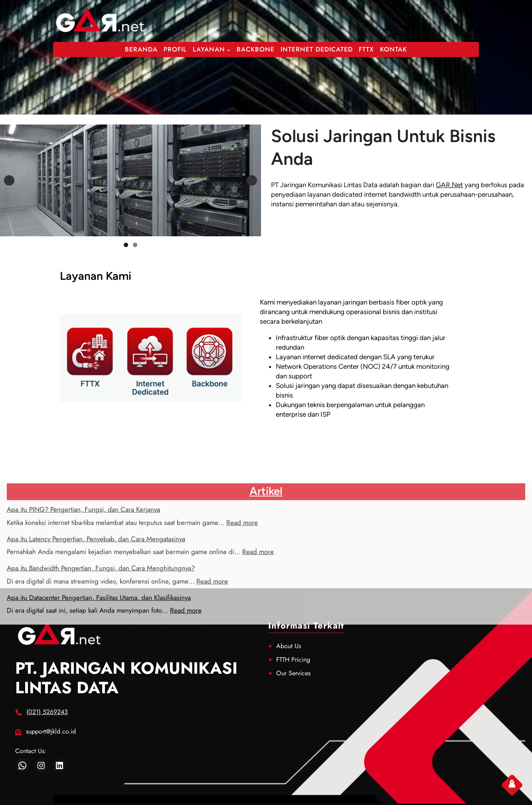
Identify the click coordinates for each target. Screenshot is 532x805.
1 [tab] (126, 245)
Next (252, 180)
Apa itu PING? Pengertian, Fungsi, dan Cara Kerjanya (83, 558)
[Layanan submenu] (229, 49)
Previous (9, 180)
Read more (242, 571)
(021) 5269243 (47, 712)
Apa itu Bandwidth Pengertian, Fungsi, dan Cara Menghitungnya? (101, 617)
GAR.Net (449, 185)
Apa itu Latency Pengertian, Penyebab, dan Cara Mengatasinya (96, 587)
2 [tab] (135, 245)
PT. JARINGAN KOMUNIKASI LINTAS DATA (126, 678)
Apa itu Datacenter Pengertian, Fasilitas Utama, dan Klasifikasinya (99, 646)
